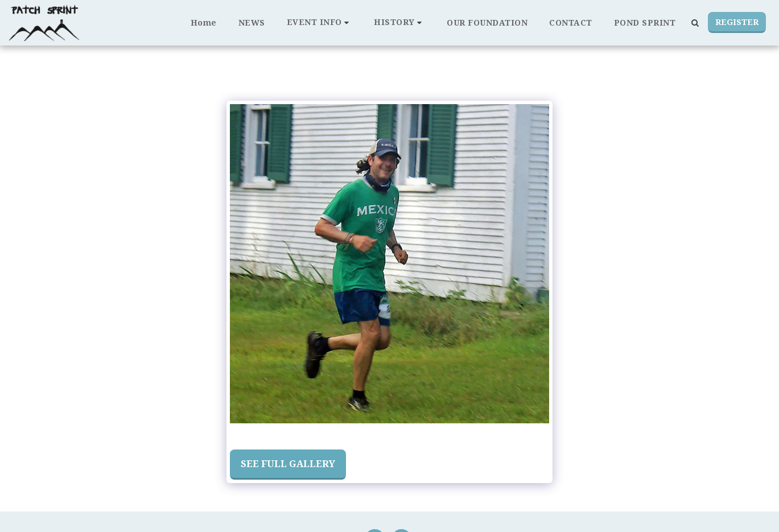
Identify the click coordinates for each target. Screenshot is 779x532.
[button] (320, 22)
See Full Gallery (288, 463)
